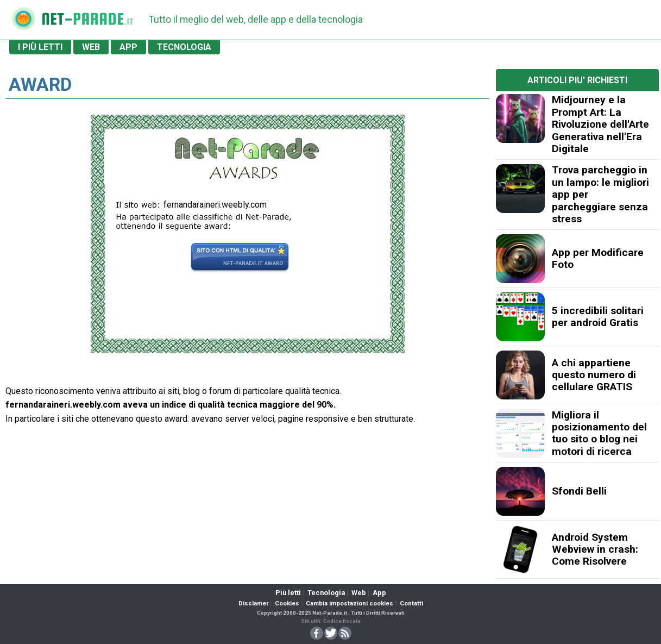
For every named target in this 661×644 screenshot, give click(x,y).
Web (359, 593)
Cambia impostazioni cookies (350, 604)
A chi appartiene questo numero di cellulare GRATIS (594, 375)
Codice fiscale (342, 621)
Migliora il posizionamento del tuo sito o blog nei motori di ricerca (599, 433)
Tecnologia (326, 593)
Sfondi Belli (579, 491)
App (379, 593)
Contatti (411, 604)
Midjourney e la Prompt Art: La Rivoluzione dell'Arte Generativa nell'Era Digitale (600, 124)
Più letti (288, 593)
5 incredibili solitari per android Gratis (598, 317)
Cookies (287, 604)
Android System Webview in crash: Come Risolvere (595, 549)
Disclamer (253, 604)
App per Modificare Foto (598, 258)
